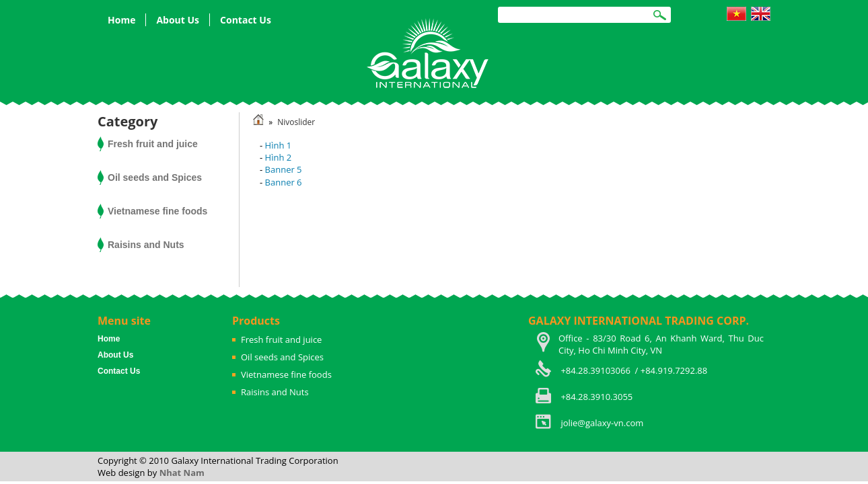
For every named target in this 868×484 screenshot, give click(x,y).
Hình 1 (279, 145)
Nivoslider (296, 122)
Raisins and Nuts (146, 245)
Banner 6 (284, 182)
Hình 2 (279, 157)
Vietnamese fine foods (157, 211)
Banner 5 (284, 169)
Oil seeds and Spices (155, 177)
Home (121, 20)
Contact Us (246, 20)
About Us (178, 20)
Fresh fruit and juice (153, 144)
